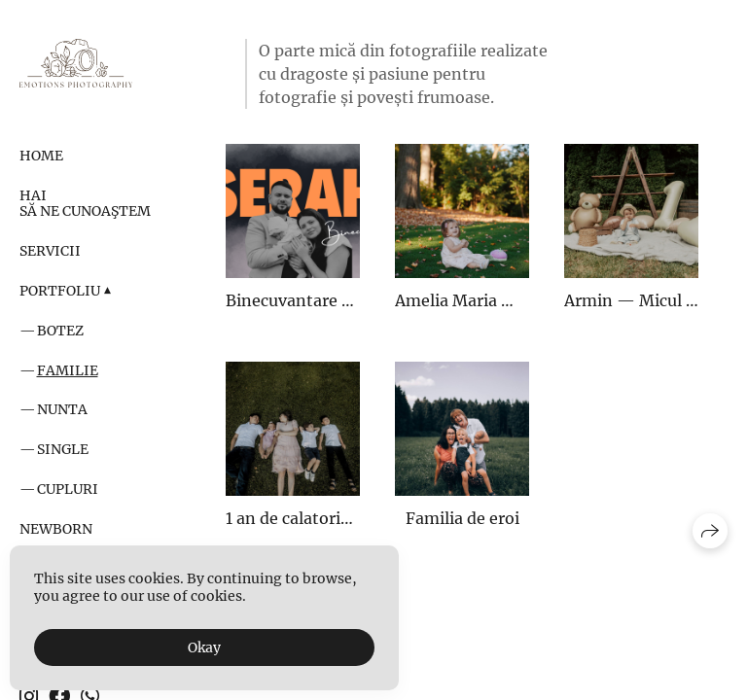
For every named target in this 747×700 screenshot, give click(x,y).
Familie (68, 370)
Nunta (62, 409)
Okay (204, 647)
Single (63, 449)
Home (41, 156)
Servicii (50, 251)
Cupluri (68, 489)
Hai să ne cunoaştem (85, 204)
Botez (60, 331)
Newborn (56, 529)
